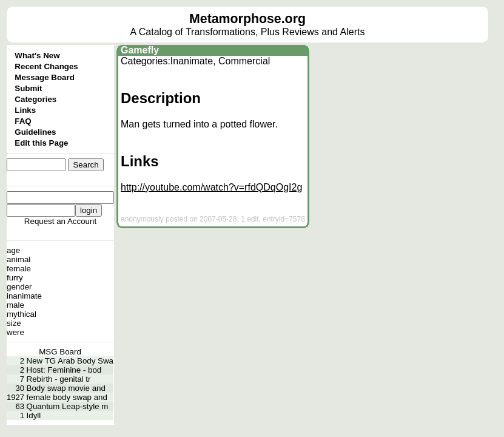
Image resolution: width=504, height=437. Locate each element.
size (14, 323)
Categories (35, 99)
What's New (37, 56)
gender (19, 287)
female (19, 269)
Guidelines (35, 132)
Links (25, 110)
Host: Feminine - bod (64, 370)
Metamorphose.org (247, 19)
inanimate (24, 296)
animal (18, 259)
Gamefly (140, 50)
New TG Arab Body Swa (70, 361)
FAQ (23, 121)
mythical (22, 314)
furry (15, 278)
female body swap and (67, 397)
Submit (28, 88)
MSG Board (60, 352)
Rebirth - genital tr (59, 379)
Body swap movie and (66, 388)
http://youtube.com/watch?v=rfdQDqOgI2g (211, 187)
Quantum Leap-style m (68, 406)
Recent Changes (46, 66)
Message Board (45, 77)
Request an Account (60, 221)
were (15, 332)
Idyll (34, 415)
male (15, 305)
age (13, 250)
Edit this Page (41, 143)
